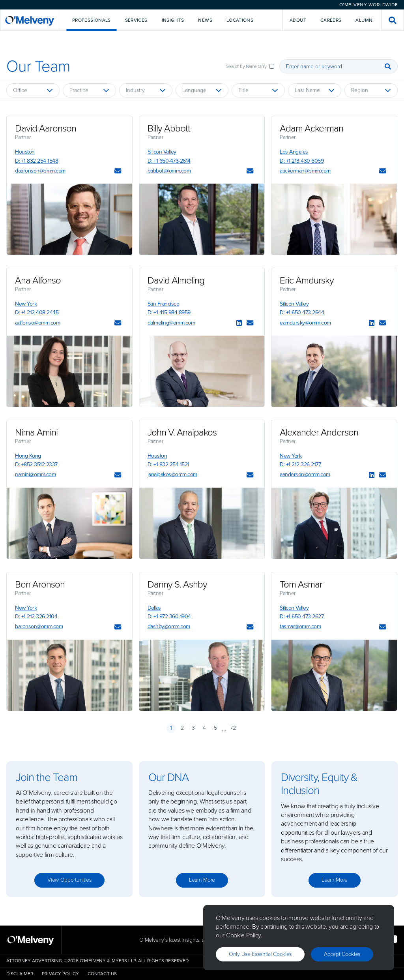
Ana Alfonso (38, 280)
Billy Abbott (169, 128)
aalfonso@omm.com (37, 323)
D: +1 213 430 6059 (302, 161)
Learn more (202, 880)
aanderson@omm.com (305, 474)
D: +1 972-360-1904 (169, 617)
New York (26, 304)
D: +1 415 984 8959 (169, 313)
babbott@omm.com (169, 171)
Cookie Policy (243, 935)
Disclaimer (20, 974)
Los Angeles (294, 152)
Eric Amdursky (307, 280)
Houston (25, 152)
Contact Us (102, 974)
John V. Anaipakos (182, 432)
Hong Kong (28, 456)
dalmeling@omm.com (171, 323)
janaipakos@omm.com (172, 474)
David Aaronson (46, 128)
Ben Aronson (40, 584)
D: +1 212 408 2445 (37, 313)
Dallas (154, 608)
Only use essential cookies (260, 954)
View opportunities (69, 880)
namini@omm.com (35, 474)
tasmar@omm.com (300, 626)
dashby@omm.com (169, 626)
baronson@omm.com (39, 626)
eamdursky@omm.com (305, 323)
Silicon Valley (162, 152)
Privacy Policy (60, 974)
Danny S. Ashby (177, 584)
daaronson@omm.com (40, 171)
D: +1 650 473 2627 (302, 617)
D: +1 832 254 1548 (36, 161)
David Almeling (176, 280)
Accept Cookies (342, 954)
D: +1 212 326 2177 (300, 465)
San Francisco (164, 304)
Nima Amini (36, 432)
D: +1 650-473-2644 (302, 313)
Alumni (365, 20)
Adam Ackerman (311, 128)
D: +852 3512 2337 (36, 465)
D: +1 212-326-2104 (36, 617)
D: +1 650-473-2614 (169, 161)
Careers (331, 20)
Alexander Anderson (319, 432)
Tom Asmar (301, 584)
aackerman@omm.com (305, 171)
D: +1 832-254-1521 (168, 465)
